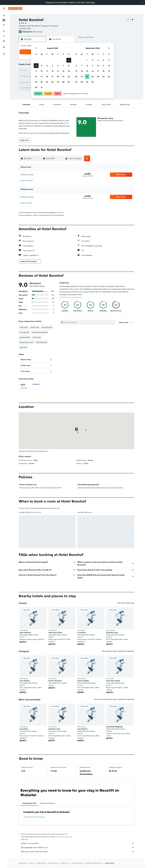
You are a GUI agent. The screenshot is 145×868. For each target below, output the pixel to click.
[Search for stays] (4, 20)
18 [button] (47, 76)
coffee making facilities (40, 332)
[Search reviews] (89, 322)
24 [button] (42, 82)
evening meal (24, 332)
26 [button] (52, 82)
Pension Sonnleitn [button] (55, 681)
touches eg (37, 337)
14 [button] (63, 71)
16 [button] (36, 76)
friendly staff (35, 327)
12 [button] (53, 71)
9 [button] (36, 71)
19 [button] (53, 76)
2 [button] (36, 66)
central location (47, 327)
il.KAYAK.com (23, 863)
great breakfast (25, 337)
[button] (143, 2)
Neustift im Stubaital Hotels (94, 863)
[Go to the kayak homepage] (15, 8)
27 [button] (58, 82)
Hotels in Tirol (65, 863)
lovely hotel (24, 327)
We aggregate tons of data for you (78, 847)
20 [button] (58, 76)
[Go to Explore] (4, 31)
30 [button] (36, 87)
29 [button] (69, 82)
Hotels (31, 863)
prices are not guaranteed (64, 837)
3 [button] (42, 66)
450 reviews (37, 32)
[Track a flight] (4, 36)
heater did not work (26, 342)
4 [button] (47, 66)
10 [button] (42, 71)
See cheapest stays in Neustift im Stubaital (118, 651)
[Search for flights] (4, 15)
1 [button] (69, 60)
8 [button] (69, 66)
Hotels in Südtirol (77, 863)
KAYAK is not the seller (78, 843)
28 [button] (63, 82)
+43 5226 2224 (25, 29)
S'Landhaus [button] (82, 633)
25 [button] (47, 82)
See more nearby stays (126, 603)
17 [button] (42, 76)
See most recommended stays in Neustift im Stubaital (114, 699)
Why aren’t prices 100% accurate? (78, 851)
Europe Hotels (41, 863)
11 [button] (47, 71)
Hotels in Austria (53, 863)
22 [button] (69, 76)
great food (23, 347)
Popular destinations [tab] (48, 803)
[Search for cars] (4, 25)
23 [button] (36, 82)
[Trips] (4, 47)
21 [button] (63, 76)
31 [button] (42, 87)
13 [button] (58, 71)
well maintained (42, 342)
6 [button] (58, 66)
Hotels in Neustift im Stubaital (34, 817)
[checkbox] (30, 386)
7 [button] (63, 66)
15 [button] (69, 71)
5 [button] (53, 66)
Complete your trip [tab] (29, 803)
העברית (92, 2)
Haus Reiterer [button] (25, 681)
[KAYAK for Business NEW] (4, 41)
